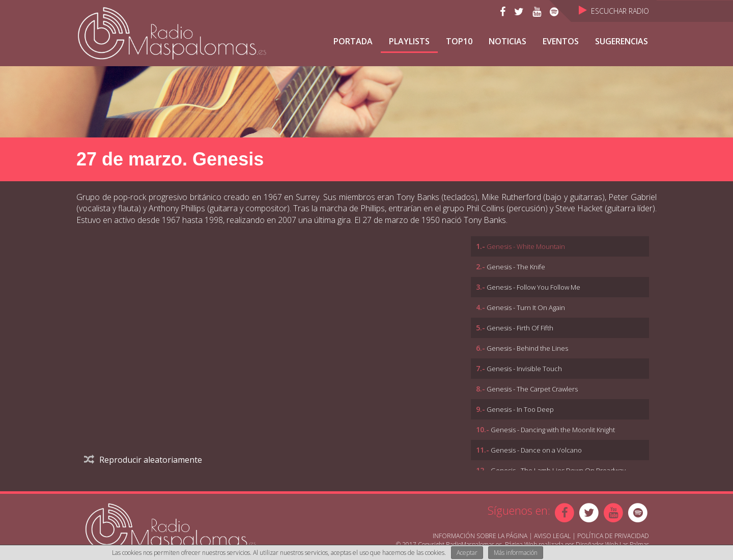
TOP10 (459, 41)
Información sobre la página (480, 536)
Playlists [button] (409, 41)
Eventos (561, 41)
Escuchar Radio (614, 11)
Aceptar (467, 553)
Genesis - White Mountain (526, 246)
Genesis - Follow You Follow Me (533, 287)
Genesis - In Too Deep (520, 409)
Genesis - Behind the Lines (527, 348)
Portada (353, 41)
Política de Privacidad (613, 536)
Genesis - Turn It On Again (526, 307)
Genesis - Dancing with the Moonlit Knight (553, 430)
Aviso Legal (552, 536)
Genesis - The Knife (516, 267)
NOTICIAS (508, 41)
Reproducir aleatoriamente (143, 460)
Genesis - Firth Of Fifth (520, 328)
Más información (516, 553)
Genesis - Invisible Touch (524, 369)
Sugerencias (622, 41)
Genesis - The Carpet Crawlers (532, 389)
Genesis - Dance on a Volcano (536, 450)
